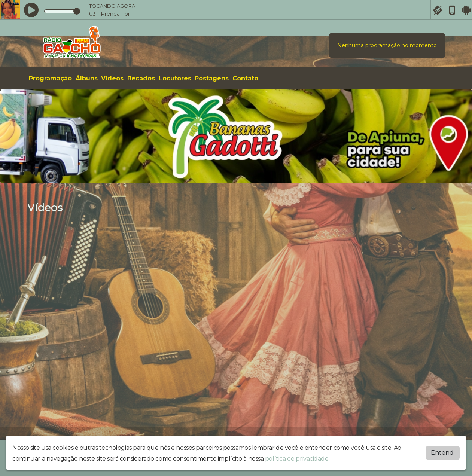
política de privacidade (297, 458)
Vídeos (112, 78)
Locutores (175, 78)
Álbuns (87, 78)
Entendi (443, 452)
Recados (141, 78)
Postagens (212, 78)
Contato (245, 78)
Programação (50, 78)
